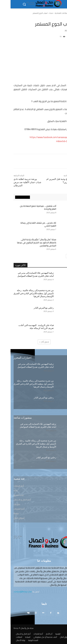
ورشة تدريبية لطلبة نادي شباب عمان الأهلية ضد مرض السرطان (17, 182)
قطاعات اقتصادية (51, 13)
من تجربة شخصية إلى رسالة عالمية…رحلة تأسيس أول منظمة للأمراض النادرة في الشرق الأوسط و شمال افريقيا (23, 293)
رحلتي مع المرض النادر (33, 308)
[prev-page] (61, 256)
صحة (41, 13)
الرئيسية (61, 13)
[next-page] (57, 256)
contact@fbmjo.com (12, 592)
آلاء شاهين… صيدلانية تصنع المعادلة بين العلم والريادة (27, 208)
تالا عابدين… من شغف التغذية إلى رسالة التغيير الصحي (28, 224)
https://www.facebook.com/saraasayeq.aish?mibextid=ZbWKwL (42, 139)
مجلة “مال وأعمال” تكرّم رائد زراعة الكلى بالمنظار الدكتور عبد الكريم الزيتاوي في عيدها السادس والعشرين (26, 242)
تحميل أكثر (34, 342)
